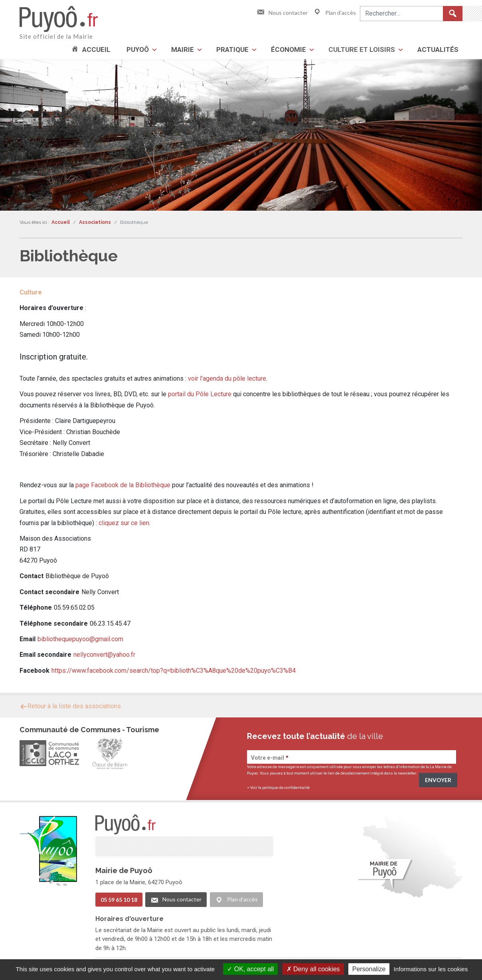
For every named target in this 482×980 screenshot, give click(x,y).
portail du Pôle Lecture (200, 394)
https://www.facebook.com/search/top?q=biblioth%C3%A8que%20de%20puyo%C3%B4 (174, 671)
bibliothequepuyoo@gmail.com (80, 639)
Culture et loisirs (362, 49)
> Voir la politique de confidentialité (278, 787)
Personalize (369, 969)
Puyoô (138, 49)
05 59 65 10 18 (119, 899)
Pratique (232, 49)
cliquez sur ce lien (124, 523)
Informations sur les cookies (431, 969)
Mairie (183, 49)
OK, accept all (250, 969)
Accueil (96, 49)
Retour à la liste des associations (70, 706)
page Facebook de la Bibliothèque (123, 485)
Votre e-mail (270, 758)
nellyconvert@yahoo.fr (104, 655)
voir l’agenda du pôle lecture (227, 378)
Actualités (438, 49)
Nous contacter (282, 13)
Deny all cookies (313, 969)
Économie (288, 49)
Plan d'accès (335, 13)
